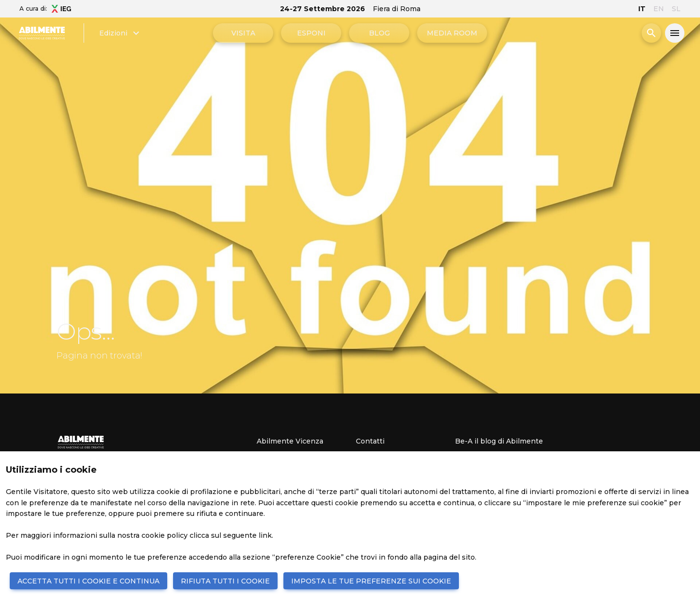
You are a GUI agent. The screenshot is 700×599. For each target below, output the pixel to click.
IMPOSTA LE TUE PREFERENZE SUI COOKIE (371, 581)
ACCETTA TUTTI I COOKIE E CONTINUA (88, 581)
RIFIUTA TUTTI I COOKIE (225, 581)
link (265, 535)
